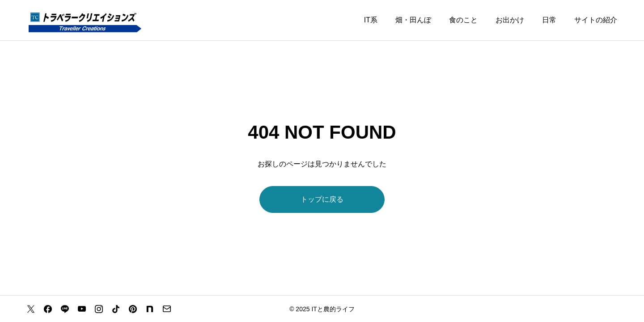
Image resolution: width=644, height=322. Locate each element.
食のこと (463, 20)
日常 (549, 20)
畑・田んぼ (413, 20)
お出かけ (510, 20)
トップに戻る (322, 199)
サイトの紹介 (596, 20)
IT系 (371, 20)
